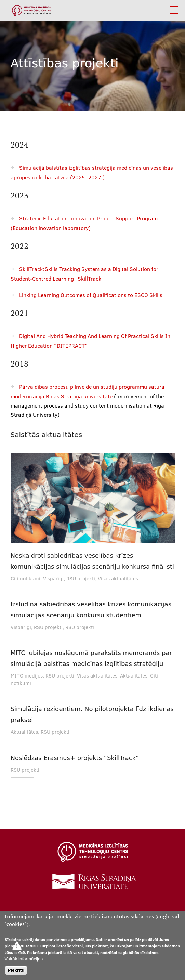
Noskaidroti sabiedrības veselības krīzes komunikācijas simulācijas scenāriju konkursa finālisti (92, 561)
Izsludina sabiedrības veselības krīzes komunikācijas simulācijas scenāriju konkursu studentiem (91, 610)
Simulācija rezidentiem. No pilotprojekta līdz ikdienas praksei (92, 714)
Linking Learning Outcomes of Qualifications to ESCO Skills (91, 295)
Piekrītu (16, 970)
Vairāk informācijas (24, 959)
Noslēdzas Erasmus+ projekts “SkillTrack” (75, 758)
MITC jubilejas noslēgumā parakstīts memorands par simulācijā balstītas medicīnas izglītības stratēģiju (91, 658)
